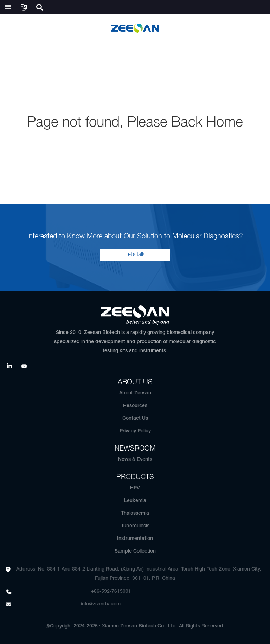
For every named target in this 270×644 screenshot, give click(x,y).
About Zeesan (135, 393)
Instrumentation (135, 539)
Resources (135, 406)
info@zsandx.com (101, 604)
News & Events (135, 460)
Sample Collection (135, 551)
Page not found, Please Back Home (135, 123)
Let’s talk (135, 255)
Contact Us (135, 418)
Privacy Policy (135, 431)
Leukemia (135, 501)
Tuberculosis (135, 526)
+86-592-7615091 (111, 591)
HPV (135, 488)
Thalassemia (135, 513)
